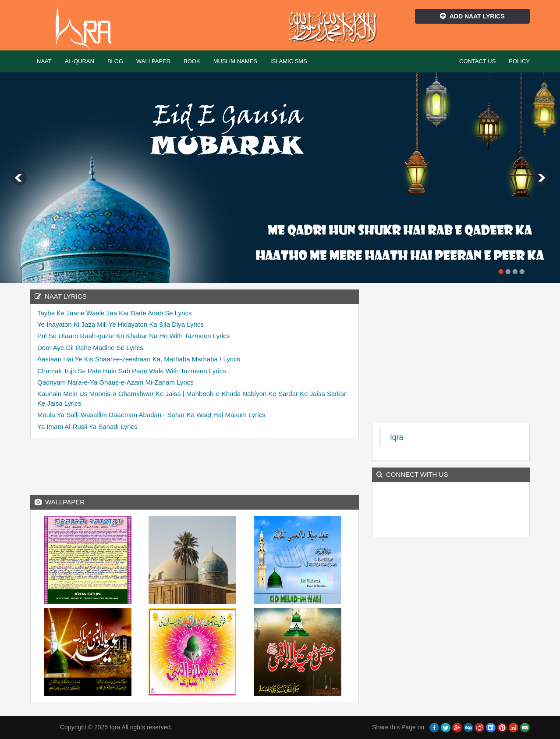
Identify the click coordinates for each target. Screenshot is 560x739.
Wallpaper (153, 61)
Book (192, 61)
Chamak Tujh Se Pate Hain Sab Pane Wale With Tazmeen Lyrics (131, 371)
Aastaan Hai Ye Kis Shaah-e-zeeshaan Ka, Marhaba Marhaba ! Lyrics (139, 359)
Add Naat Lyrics (472, 16)
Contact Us (477, 61)
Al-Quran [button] (80, 61)
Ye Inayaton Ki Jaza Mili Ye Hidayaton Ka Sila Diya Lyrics (121, 324)
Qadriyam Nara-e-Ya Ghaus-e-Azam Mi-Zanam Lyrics (115, 382)
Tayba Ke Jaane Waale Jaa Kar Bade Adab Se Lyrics (114, 313)
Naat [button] (44, 61)
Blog (115, 61)
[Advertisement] (195, 464)
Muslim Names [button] (235, 61)
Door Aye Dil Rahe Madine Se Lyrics (90, 348)
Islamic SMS (289, 61)
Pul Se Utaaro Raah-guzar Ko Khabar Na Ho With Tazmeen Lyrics (133, 336)
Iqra (88, 29)
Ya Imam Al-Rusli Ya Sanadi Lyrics (87, 427)
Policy (519, 61)
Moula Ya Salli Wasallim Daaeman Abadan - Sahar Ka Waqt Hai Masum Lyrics (151, 415)
